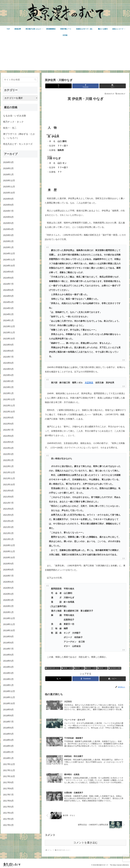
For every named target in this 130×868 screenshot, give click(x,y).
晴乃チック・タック (13, 122)
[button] (113, 86)
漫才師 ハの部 (91, 668)
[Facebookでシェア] (86, 86)
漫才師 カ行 (79, 668)
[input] (20, 80)
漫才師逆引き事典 (115, 668)
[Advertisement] (65, 56)
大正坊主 (89, 383)
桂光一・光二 (10, 128)
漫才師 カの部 (67, 668)
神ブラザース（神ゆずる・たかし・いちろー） (19, 136)
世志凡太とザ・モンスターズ (18, 144)
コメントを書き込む (86, 843)
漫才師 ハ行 (102, 668)
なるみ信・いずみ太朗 (15, 116)
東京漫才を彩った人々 (53, 668)
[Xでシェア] (58, 86)
